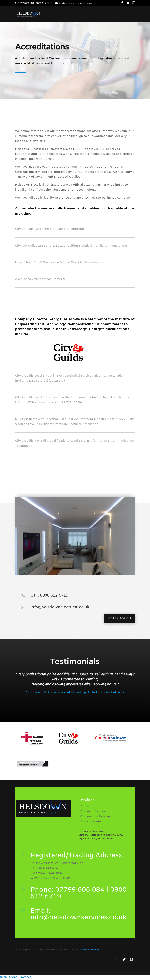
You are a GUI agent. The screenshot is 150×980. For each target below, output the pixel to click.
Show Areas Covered (16, 977)
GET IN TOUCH (120, 619)
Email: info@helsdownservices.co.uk (79, 914)
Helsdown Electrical (89, 950)
